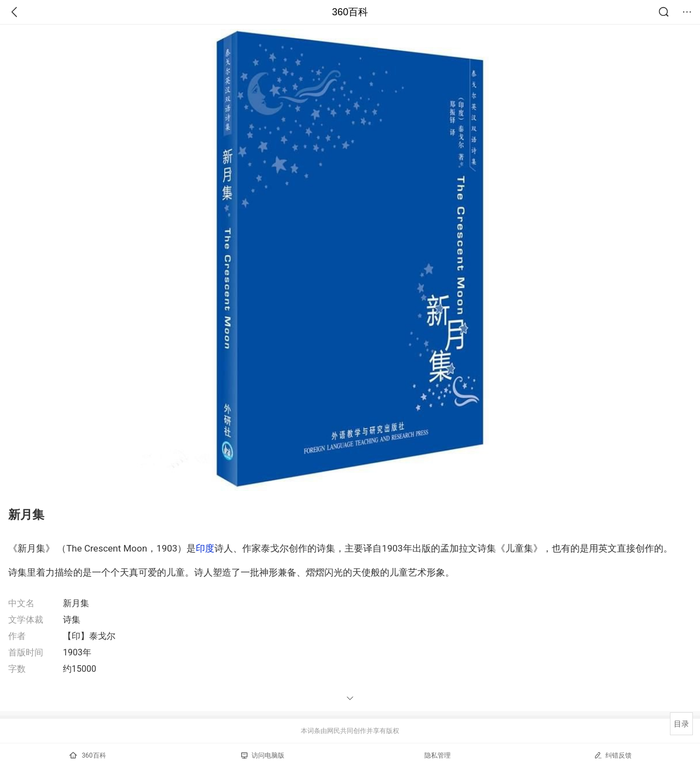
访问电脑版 (263, 755)
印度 (205, 548)
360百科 (350, 12)
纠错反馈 (613, 755)
